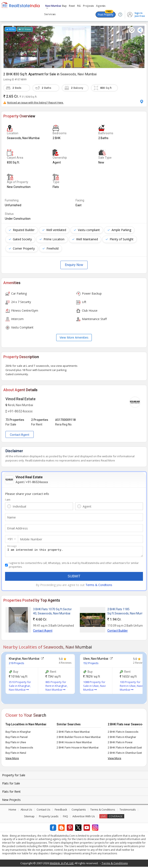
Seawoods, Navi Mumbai (78, 74)
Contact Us (43, 811)
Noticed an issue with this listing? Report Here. (33, 103)
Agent (87, 506)
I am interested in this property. (74, 552)
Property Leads (49, 817)
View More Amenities (74, 337)
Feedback (61, 811)
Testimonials (128, 811)
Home (12, 811)
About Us (26, 811)
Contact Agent (20, 435)
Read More (108, 460)
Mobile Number (31, 539)
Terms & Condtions (99, 586)
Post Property (106, 14)
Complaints (79, 811)
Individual (19, 506)
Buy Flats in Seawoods (19, 749)
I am (8, 500)
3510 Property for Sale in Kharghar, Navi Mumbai (20, 687)
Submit (74, 578)
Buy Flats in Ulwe (16, 744)
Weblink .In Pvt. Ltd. (62, 864)
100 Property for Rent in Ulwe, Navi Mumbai (131, 687)
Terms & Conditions (103, 811)
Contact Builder (118, 632)
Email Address (17, 528)
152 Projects (91, 664)
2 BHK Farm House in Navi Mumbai (78, 749)
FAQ (65, 817)
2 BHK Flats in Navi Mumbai (73, 733)
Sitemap (29, 817)
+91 (10, 539)
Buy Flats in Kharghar (18, 733)
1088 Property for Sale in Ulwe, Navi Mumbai (94, 687)
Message (12, 546)
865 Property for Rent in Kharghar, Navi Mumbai (57, 687)
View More (12, 759)
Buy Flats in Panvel (17, 738)
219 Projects (17, 664)
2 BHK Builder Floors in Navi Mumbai (79, 738)
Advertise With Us (84, 817)
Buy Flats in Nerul (16, 754)
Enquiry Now (74, 265)
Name (11, 517)
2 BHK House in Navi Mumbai (74, 744)
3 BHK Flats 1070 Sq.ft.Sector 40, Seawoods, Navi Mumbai (52, 613)
